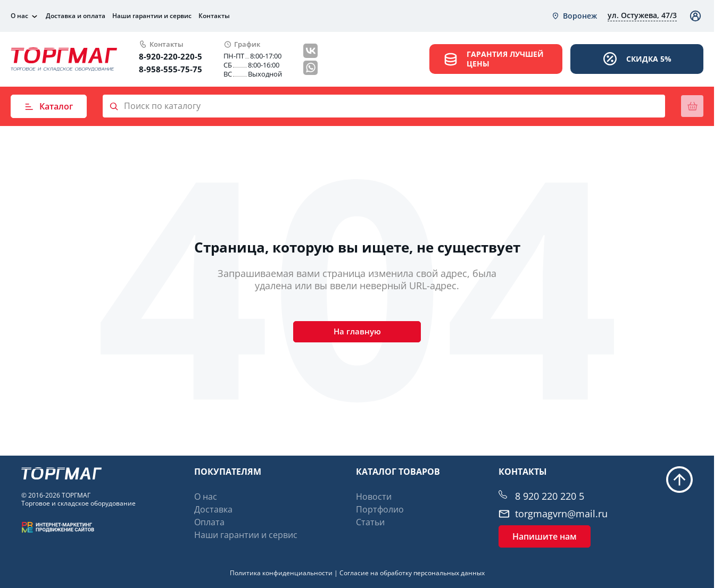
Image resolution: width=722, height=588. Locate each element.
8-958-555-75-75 (171, 69)
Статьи (370, 522)
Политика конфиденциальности (281, 573)
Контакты (214, 16)
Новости (374, 497)
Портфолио (380, 509)
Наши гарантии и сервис (152, 16)
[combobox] (574, 16)
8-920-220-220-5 (171, 56)
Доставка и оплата (76, 16)
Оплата (209, 522)
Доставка (213, 509)
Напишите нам (545, 536)
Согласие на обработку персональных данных (412, 573)
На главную (357, 333)
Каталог (49, 106)
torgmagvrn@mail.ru (561, 514)
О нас (19, 16)
